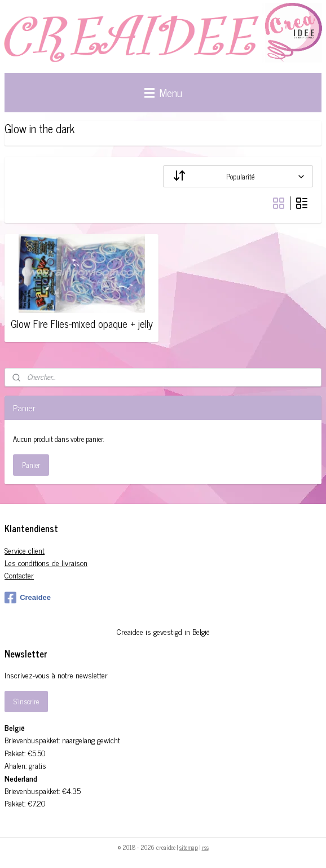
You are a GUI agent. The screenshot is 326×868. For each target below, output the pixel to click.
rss (205, 847)
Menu (163, 92)
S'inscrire (26, 701)
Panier (31, 465)
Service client (25, 550)
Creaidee (28, 598)
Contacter (19, 575)
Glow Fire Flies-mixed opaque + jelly (82, 324)
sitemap (189, 847)
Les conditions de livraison (46, 562)
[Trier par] (238, 176)
